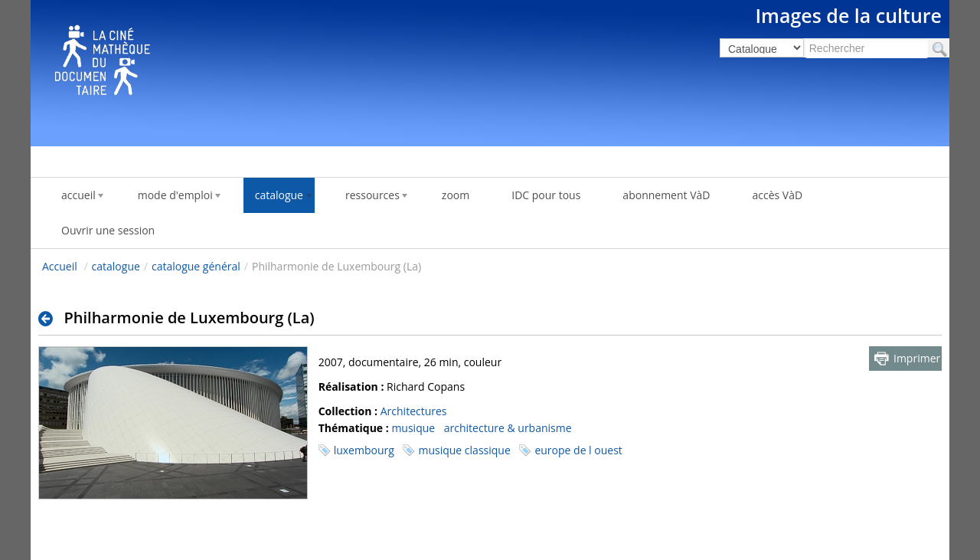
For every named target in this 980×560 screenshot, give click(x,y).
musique (413, 428)
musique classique (464, 450)
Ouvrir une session (108, 230)
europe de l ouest (578, 450)
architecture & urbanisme (508, 428)
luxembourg (364, 450)
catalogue (116, 266)
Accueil (60, 266)
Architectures (414, 411)
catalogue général (196, 266)
